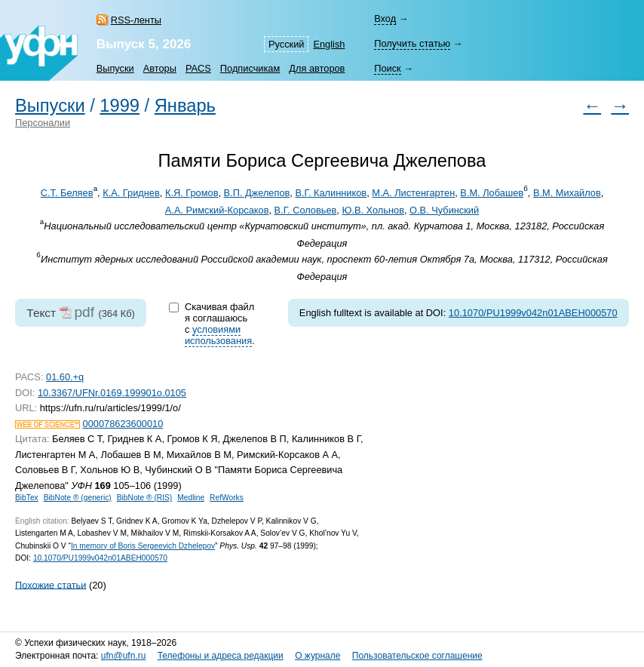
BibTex (27, 498)
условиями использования (218, 335)
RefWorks (227, 498)
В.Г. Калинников (331, 193)
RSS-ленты (136, 20)
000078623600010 (123, 424)
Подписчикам (250, 68)
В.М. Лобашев (492, 193)
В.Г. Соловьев (306, 210)
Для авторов (317, 68)
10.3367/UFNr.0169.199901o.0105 (112, 393)
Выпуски (115, 68)
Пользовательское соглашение (417, 656)
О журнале (317, 656)
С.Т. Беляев (67, 193)
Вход (385, 18)
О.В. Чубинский (444, 210)
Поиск (387, 68)
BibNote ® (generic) (78, 498)
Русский (286, 44)
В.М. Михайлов (567, 193)
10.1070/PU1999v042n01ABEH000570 (533, 313)
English (329, 44)
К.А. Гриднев (131, 193)
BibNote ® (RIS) (145, 498)
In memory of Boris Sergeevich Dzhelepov (143, 546)
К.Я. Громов (192, 193)
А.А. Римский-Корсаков (217, 210)
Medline (191, 498)
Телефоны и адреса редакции (221, 656)
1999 (120, 106)
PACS (198, 68)
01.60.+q (65, 377)
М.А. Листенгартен (413, 193)
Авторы (160, 68)
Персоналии (43, 123)
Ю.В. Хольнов (373, 210)
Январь (185, 106)
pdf (84, 312)
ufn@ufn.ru (124, 656)
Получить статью (412, 43)
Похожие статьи (51, 584)
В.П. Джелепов (257, 193)
